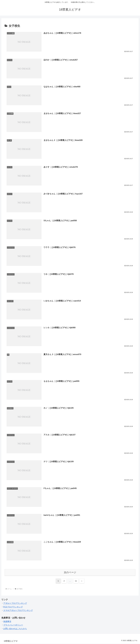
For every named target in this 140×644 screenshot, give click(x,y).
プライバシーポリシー (13, 625)
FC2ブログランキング (13, 607)
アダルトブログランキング (15, 604)
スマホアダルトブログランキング (18, 611)
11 (76, 581)
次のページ (70, 573)
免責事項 (7, 622)
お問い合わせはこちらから (15, 629)
